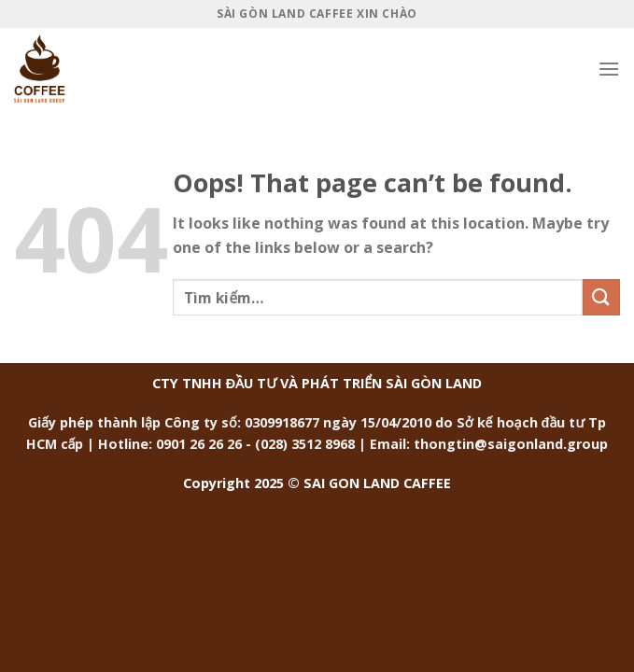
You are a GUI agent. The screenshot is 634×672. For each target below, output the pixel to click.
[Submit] (601, 297)
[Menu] (609, 69)
